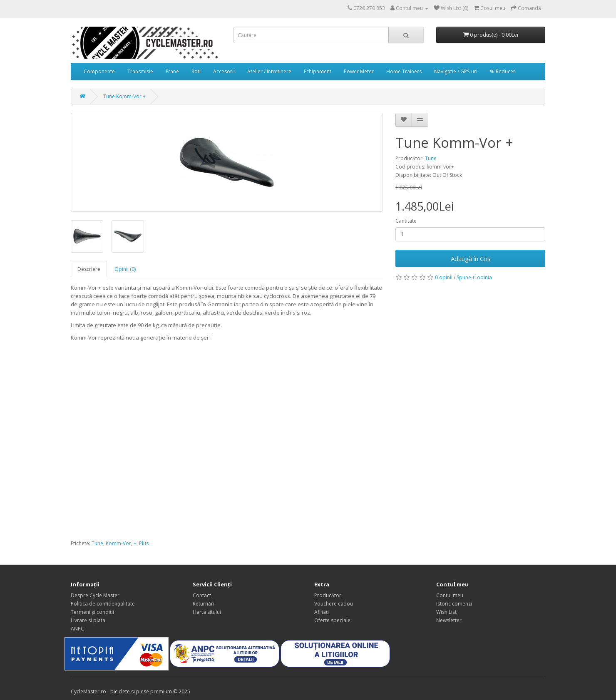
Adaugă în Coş (471, 258)
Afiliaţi (322, 612)
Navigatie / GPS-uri (456, 71)
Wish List (446, 612)
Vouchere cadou (334, 604)
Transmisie (140, 71)
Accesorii (224, 71)
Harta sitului (207, 612)
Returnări (204, 604)
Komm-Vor (118, 543)
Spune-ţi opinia (474, 277)
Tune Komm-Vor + (124, 96)
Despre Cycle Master (95, 595)
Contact (202, 595)
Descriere (89, 269)
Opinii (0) (125, 269)
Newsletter (449, 620)
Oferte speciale (332, 620)
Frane (172, 71)
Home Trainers (404, 71)
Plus (144, 543)
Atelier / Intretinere (269, 71)
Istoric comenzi (454, 604)
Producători (328, 595)
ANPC (77, 629)
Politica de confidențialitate (103, 604)
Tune (431, 158)
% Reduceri (503, 71)
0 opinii (444, 277)
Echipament (318, 71)
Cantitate (406, 221)
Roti (196, 71)
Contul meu (450, 595)
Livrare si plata (88, 620)
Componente (99, 71)
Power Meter (359, 71)
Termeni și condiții (92, 612)
